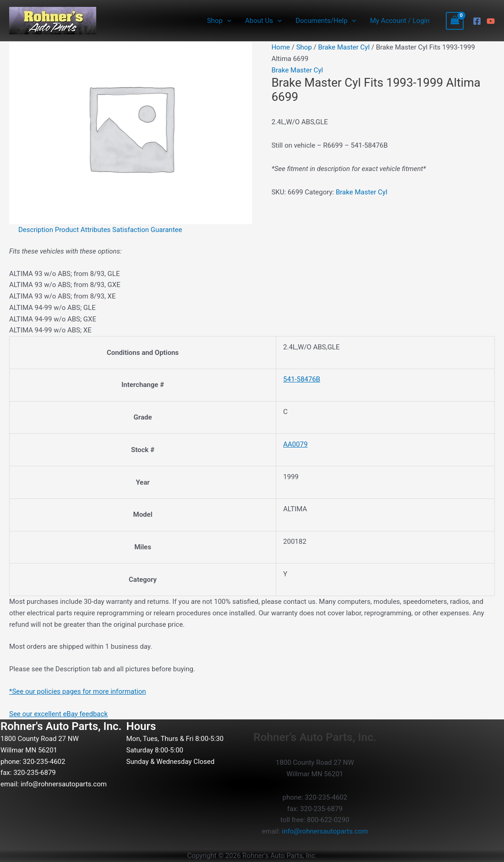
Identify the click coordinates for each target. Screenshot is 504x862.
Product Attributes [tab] (83, 230)
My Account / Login (400, 21)
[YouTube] (491, 21)
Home (280, 47)
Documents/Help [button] (326, 21)
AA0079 (295, 444)
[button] (227, 21)
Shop (304, 47)
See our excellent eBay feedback (58, 714)
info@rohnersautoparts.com (64, 784)
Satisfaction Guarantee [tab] (147, 230)
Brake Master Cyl (344, 47)
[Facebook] (477, 21)
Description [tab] (36, 230)
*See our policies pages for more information (78, 691)
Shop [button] (219, 21)
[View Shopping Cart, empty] (455, 21)
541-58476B (302, 379)
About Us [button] (263, 21)
